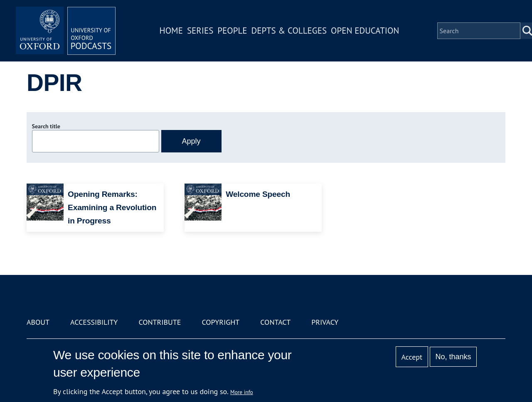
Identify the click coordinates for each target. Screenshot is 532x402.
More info (242, 392)
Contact (275, 322)
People (232, 31)
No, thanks (453, 357)
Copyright (220, 322)
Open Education (365, 31)
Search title (46, 126)
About (38, 322)
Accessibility (94, 322)
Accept (412, 357)
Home (171, 31)
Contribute (160, 322)
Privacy (325, 322)
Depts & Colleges (289, 31)
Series (200, 31)
